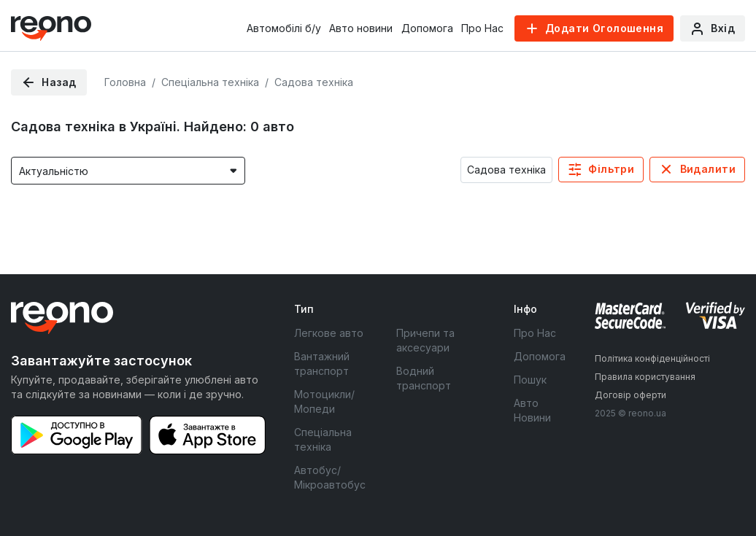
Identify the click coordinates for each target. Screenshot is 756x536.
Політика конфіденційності (652, 358)
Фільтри (611, 169)
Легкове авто (329, 333)
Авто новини (361, 28)
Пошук (530, 380)
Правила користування (645, 377)
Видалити (708, 169)
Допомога (427, 28)
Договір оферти (630, 395)
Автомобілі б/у (284, 28)
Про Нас (482, 28)
